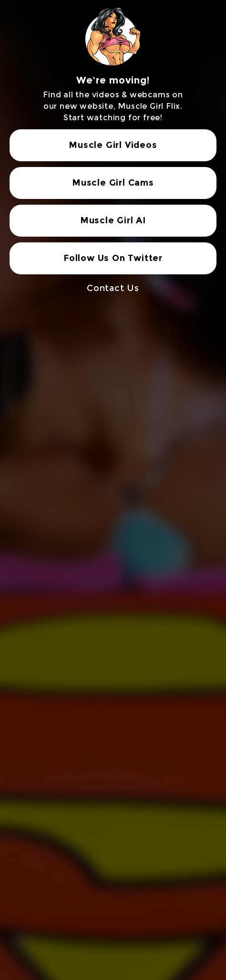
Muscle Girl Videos (113, 145)
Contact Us (113, 288)
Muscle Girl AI (113, 220)
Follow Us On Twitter (113, 258)
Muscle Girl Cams (113, 183)
